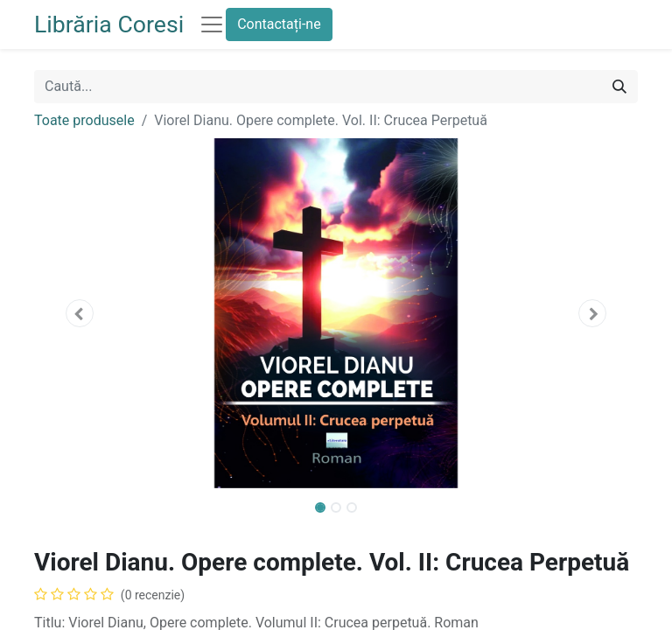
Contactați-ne (279, 24)
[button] (80, 313)
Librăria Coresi (109, 24)
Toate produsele (84, 120)
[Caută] (619, 87)
